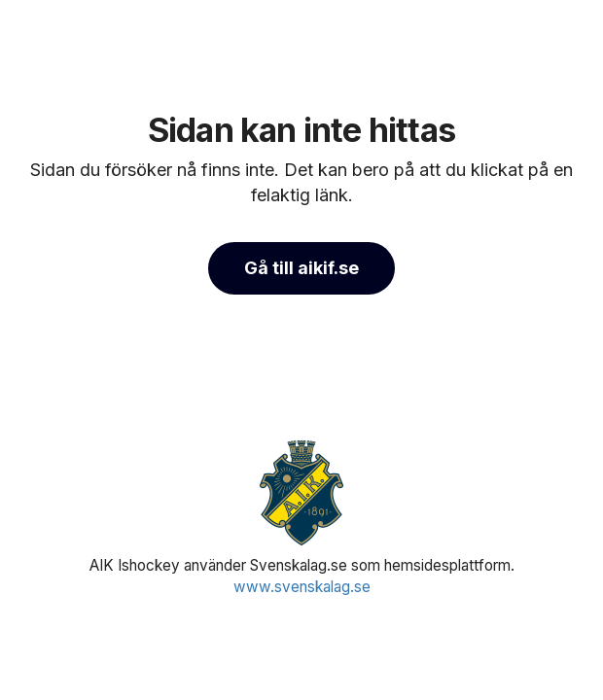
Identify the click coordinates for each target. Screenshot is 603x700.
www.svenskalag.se (302, 587)
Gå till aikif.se (301, 268)
